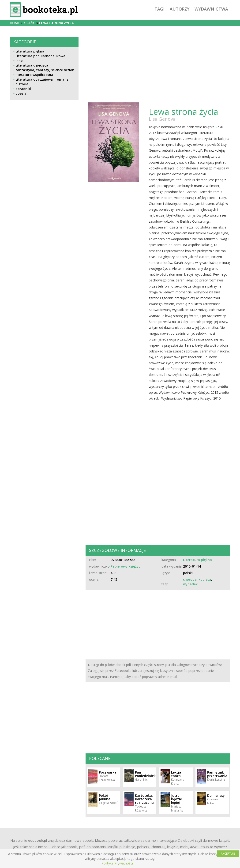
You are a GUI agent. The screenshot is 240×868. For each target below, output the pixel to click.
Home (15, 23)
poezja (21, 93)
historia (22, 84)
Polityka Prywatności (117, 863)
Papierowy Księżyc (125, 566)
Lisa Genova (162, 119)
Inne (19, 61)
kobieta (205, 579)
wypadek (190, 584)
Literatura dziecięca (32, 65)
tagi (159, 9)
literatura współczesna (34, 75)
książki (29, 23)
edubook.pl (38, 840)
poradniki (23, 89)
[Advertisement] (44, 218)
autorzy (180, 9)
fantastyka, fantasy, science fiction (45, 70)
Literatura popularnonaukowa (40, 56)
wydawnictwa (211, 9)
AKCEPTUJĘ (228, 854)
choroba (190, 579)
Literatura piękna (30, 51)
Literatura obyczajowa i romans (42, 79)
